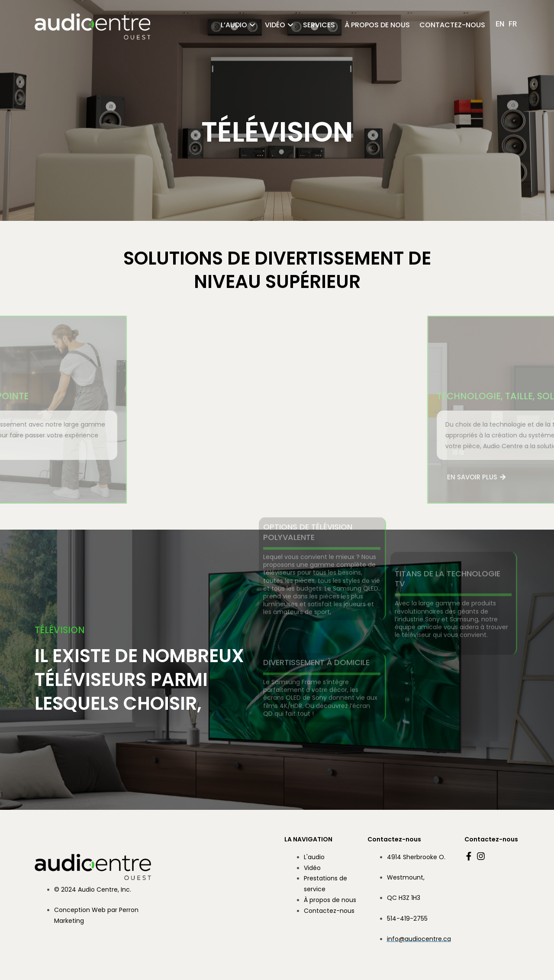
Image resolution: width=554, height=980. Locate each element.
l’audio (234, 25)
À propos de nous (377, 25)
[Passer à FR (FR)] (513, 24)
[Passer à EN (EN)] (500, 24)
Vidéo (275, 25)
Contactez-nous (452, 25)
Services (319, 25)
